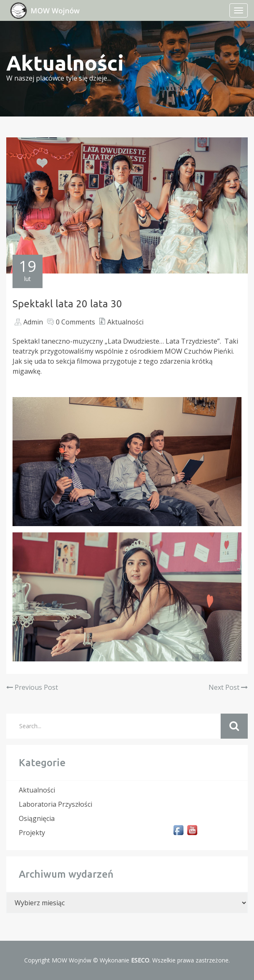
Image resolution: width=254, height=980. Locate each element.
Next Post (228, 687)
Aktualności (125, 322)
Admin (33, 322)
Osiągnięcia (37, 818)
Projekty (32, 833)
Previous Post (32, 687)
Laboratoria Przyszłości (55, 804)
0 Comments (75, 322)
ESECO (140, 960)
